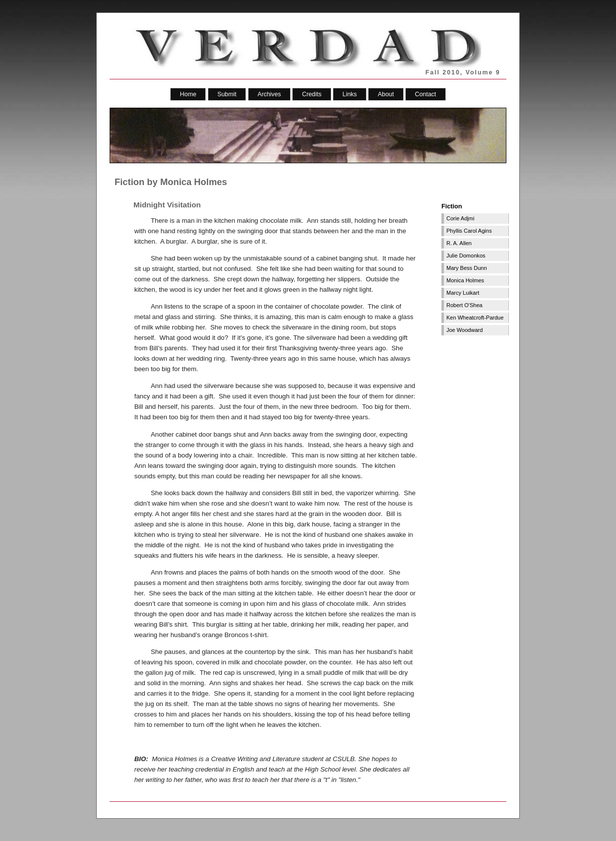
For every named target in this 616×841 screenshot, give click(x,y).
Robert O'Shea (464, 305)
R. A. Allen (459, 243)
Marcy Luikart (463, 293)
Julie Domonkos (466, 256)
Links (350, 94)
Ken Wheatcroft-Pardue (475, 318)
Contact (426, 94)
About (386, 94)
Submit (227, 94)
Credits (312, 94)
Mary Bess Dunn (467, 268)
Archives (269, 94)
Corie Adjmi (460, 218)
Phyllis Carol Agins (469, 231)
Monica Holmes (465, 280)
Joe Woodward (464, 330)
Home (188, 94)
